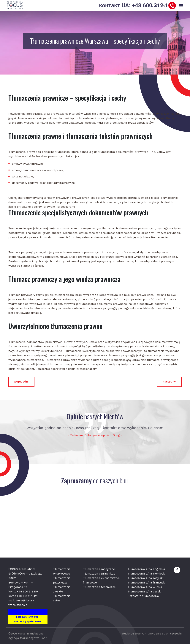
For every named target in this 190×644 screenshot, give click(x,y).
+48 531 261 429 (28, 596)
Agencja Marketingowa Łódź (28, 638)
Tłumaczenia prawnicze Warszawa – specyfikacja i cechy (95, 41)
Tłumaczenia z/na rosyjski (145, 578)
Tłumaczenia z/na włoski (145, 587)
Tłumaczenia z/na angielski (146, 569)
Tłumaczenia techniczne (99, 587)
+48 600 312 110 (27, 592)
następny (169, 382)
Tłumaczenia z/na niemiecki (147, 574)
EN (157, 6)
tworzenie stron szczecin (165, 634)
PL (151, 6)
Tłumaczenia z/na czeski (144, 592)
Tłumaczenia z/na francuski (147, 583)
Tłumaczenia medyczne (99, 569)
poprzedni (21, 382)
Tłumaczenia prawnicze (99, 574)
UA (163, 6)
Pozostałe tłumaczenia (143, 596)
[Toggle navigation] (181, 6)
